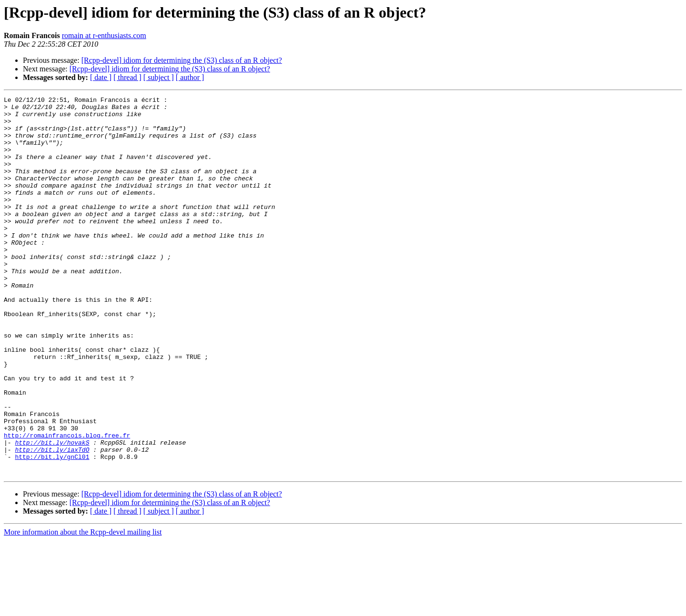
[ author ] (190, 77)
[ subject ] (159, 77)
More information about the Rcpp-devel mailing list (83, 608)
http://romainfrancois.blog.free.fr (67, 504)
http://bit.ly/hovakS (52, 512)
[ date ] (101, 77)
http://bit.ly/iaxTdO (52, 521)
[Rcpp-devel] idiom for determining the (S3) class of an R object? (182, 60)
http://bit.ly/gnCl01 (52, 529)
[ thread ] (127, 77)
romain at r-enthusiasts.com (104, 35)
